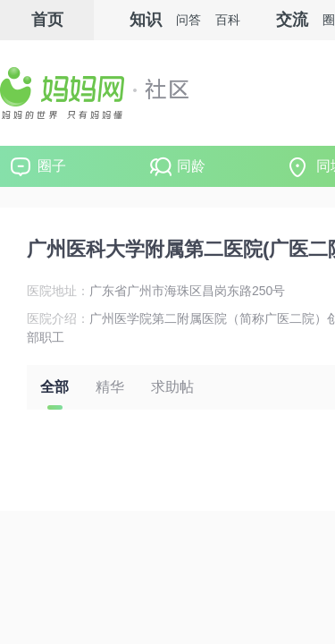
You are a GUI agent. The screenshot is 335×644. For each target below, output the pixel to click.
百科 (228, 20)
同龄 (191, 166)
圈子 (52, 166)
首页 (47, 20)
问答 (188, 20)
